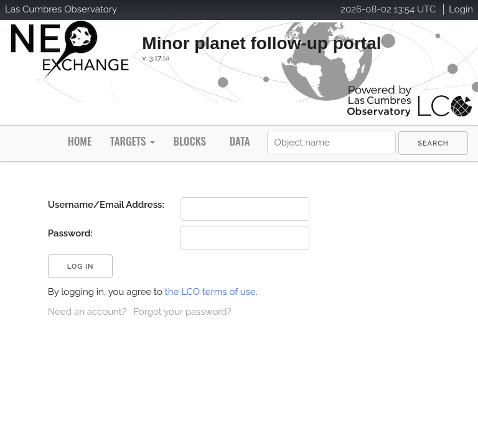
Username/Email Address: (106, 205)
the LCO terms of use (210, 292)
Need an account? (87, 312)
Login (461, 9)
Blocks (189, 141)
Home (80, 141)
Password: (70, 233)
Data (240, 141)
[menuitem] (433, 143)
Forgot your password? (182, 312)
